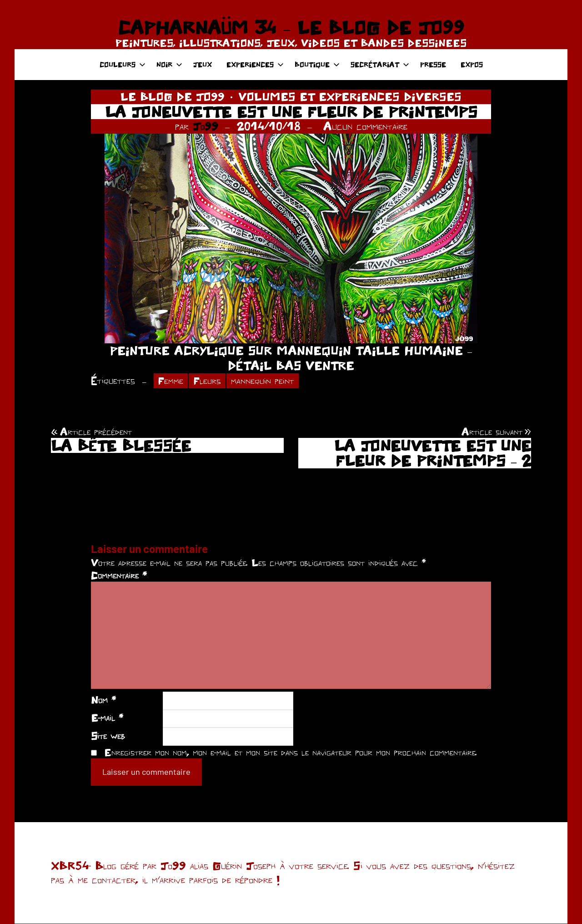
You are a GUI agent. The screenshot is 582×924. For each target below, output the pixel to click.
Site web (108, 736)
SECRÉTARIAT (380, 64)
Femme (171, 381)
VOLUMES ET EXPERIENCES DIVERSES (350, 96)
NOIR (169, 64)
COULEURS (123, 64)
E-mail (107, 718)
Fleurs (208, 381)
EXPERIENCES (255, 64)
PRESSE (433, 64)
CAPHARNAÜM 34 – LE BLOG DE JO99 (291, 27)
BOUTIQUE (317, 64)
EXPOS (472, 64)
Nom (103, 700)
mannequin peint (264, 381)
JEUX (203, 64)
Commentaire (119, 576)
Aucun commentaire (365, 126)
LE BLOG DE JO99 (173, 96)
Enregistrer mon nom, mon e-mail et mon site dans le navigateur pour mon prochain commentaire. (291, 752)
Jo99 (206, 126)
